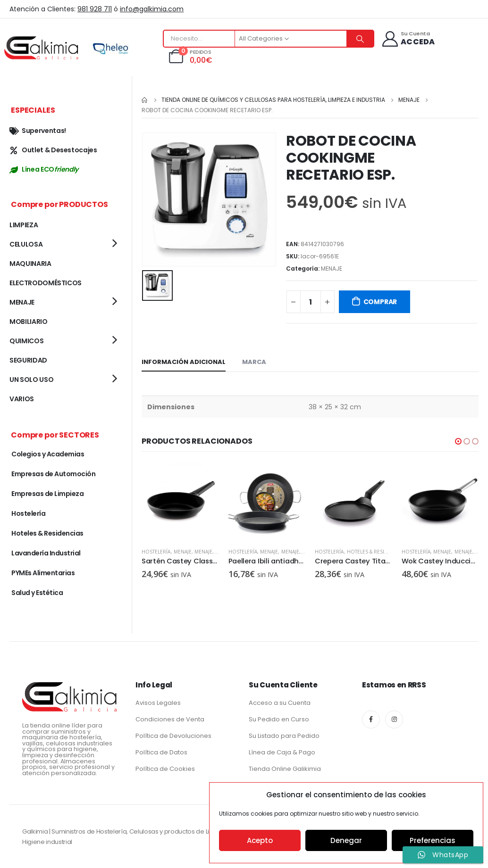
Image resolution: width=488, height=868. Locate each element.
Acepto (260, 840)
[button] (458, 441)
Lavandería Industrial (46, 553)
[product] (180, 502)
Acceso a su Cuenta (280, 703)
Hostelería (156, 552)
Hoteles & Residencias (376, 552)
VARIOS (22, 399)
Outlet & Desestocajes (53, 150)
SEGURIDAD (28, 360)
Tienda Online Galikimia (285, 769)
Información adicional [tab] (184, 362)
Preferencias (433, 840)
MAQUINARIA (30, 264)
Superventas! (38, 131)
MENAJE (332, 269)
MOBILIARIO (29, 322)
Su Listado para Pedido (284, 736)
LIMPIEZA (24, 225)
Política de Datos (161, 752)
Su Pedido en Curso (279, 719)
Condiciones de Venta (170, 719)
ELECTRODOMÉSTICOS (46, 283)
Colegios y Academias (48, 454)
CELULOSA (26, 244)
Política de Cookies (165, 769)
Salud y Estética (37, 593)
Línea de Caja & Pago (282, 752)
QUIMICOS (26, 341)
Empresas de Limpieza (47, 494)
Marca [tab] (254, 362)
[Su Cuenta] (408, 39)
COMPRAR (380, 302)
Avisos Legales (158, 703)
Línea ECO (44, 169)
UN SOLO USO (31, 380)
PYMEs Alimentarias (43, 573)
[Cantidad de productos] (311, 302)
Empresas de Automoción (53, 474)
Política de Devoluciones (173, 736)
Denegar (346, 840)
